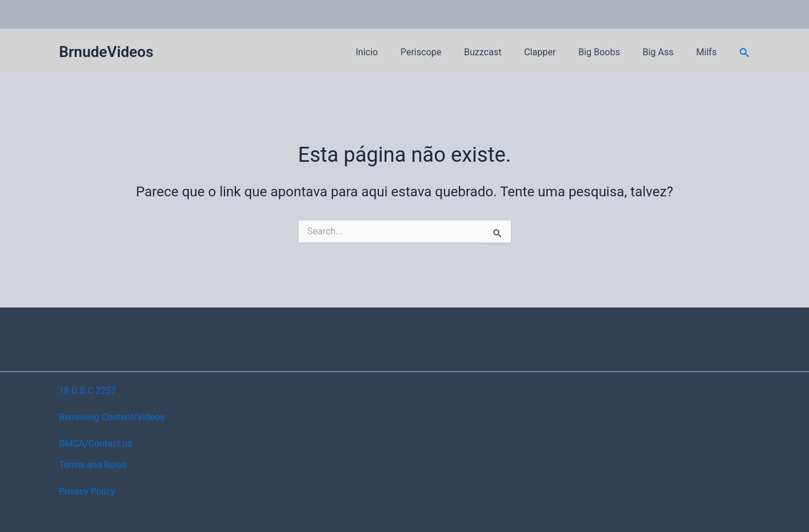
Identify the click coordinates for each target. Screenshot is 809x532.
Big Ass (664, 52)
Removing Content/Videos (113, 417)
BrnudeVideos (107, 52)
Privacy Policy (88, 491)
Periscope (444, 52)
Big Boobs (610, 52)
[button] (745, 53)
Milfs (709, 52)
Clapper (555, 52)
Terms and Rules (94, 465)
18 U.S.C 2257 (88, 391)
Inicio (394, 52)
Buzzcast (502, 52)
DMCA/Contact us (96, 444)
